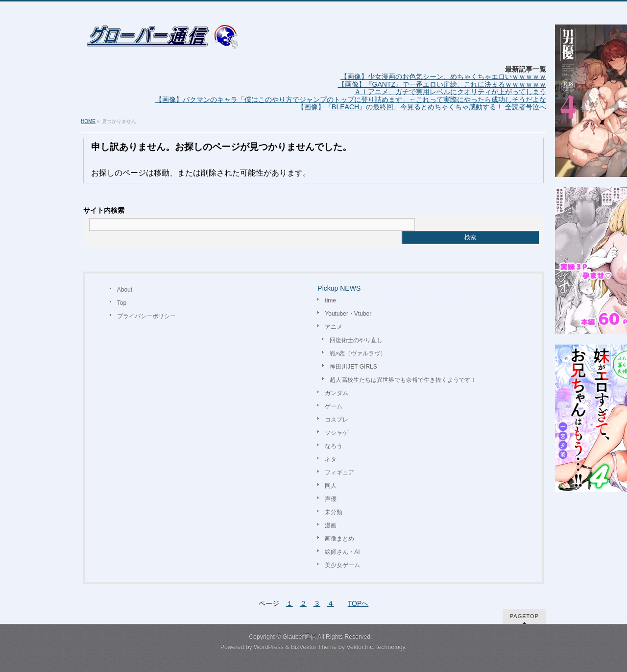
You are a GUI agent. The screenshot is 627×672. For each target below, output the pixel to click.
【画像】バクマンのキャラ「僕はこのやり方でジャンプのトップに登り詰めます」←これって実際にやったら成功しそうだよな (351, 100)
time (330, 300)
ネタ (331, 459)
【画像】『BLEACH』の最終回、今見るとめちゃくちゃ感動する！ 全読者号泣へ (422, 107)
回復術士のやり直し (356, 340)
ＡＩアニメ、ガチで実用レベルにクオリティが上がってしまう (450, 92)
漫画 (331, 525)
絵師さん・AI (342, 552)
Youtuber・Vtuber (348, 314)
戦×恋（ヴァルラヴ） (358, 353)
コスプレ (337, 420)
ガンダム (337, 393)
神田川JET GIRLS (353, 367)
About (125, 290)
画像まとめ (339, 539)
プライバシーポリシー (146, 316)
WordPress (269, 647)
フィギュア (339, 473)
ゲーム (334, 406)
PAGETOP (524, 616)
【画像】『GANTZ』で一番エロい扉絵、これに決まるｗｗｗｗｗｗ (442, 84)
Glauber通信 (299, 637)
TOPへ (358, 603)
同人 (331, 486)
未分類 (334, 512)
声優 (331, 499)
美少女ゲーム (342, 565)
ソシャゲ (337, 433)
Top (122, 303)
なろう (334, 446)
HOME (88, 121)
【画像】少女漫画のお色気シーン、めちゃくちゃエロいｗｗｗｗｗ (443, 76)
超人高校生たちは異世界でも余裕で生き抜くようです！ (403, 380)
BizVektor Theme (314, 647)
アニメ (334, 327)
